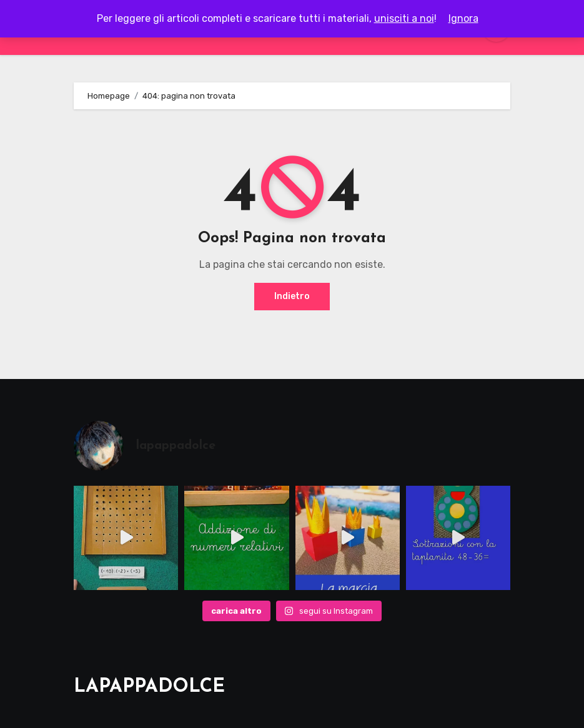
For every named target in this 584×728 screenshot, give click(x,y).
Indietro (292, 296)
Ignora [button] (463, 18)
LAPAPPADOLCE (149, 687)
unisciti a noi (404, 18)
